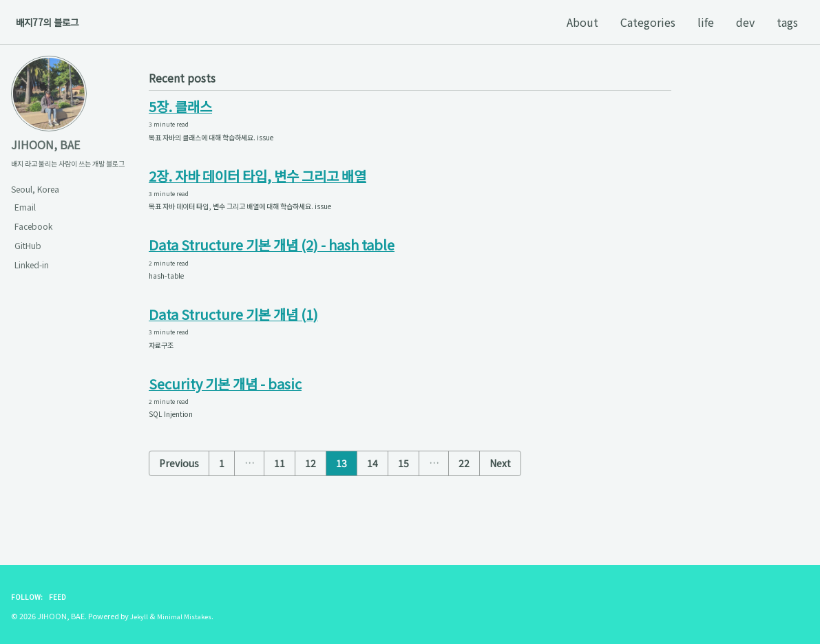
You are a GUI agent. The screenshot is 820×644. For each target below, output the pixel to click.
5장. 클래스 (180, 108)
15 (403, 495)
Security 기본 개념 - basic (225, 411)
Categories (648, 22)
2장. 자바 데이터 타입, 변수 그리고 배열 (257, 183)
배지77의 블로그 (55, 22)
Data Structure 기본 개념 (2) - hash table (272, 260)
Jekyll (140, 616)
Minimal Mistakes (191, 616)
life (706, 22)
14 (372, 495)
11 (280, 495)
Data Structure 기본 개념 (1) (233, 335)
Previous (179, 495)
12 (311, 495)
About (582, 22)
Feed (61, 597)
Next (500, 495)
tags (787, 22)
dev (745, 22)
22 (464, 495)
